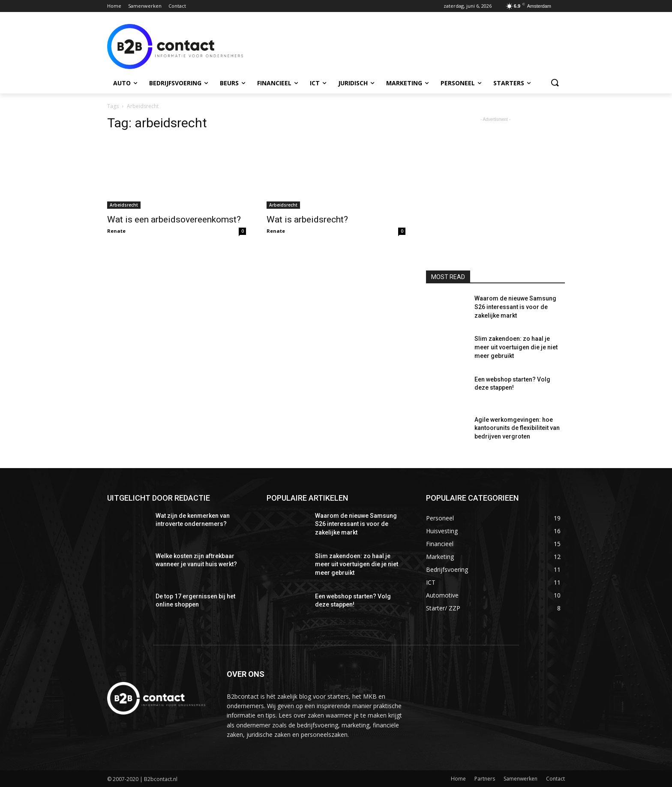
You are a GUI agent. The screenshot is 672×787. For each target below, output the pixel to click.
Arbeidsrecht (124, 205)
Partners (485, 779)
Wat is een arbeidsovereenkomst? (174, 219)
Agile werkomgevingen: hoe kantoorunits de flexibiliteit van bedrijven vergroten (517, 428)
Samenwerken (520, 779)
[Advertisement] (400, 45)
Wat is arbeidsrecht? (307, 219)
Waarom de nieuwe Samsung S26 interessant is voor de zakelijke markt (515, 307)
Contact (555, 779)
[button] (555, 83)
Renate (116, 231)
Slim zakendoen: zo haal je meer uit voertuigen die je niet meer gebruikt (516, 347)
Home (458, 779)
